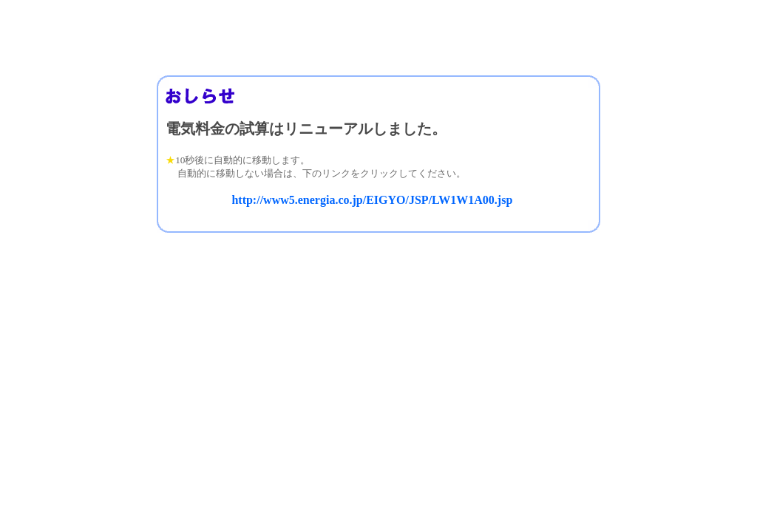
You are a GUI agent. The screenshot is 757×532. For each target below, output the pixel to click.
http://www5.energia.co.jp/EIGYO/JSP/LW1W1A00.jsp (372, 200)
